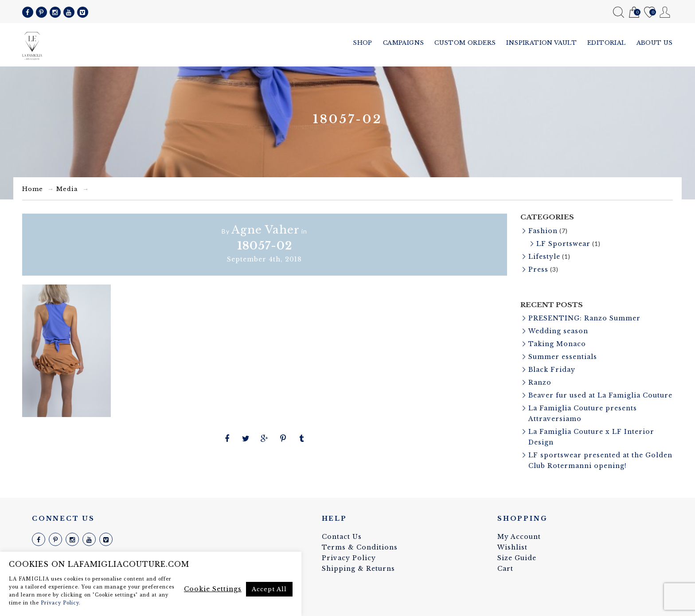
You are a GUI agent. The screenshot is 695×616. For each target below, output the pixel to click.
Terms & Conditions (360, 547)
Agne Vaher (266, 230)
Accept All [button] (269, 589)
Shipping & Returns (358, 569)
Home (33, 189)
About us (655, 43)
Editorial (607, 43)
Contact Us (342, 537)
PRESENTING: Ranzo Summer (584, 318)
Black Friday (552, 370)
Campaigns (404, 43)
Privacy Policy (349, 558)
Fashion (543, 231)
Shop (363, 43)
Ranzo (540, 382)
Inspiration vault (541, 43)
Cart (634, 13)
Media (67, 189)
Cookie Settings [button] (213, 589)
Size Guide (517, 558)
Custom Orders (465, 43)
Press (538, 269)
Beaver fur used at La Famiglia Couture (600, 395)
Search (619, 12)
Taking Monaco (557, 344)
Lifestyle (544, 257)
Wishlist (650, 13)
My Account (665, 12)
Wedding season (558, 331)
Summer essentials (563, 357)
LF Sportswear (563, 244)
